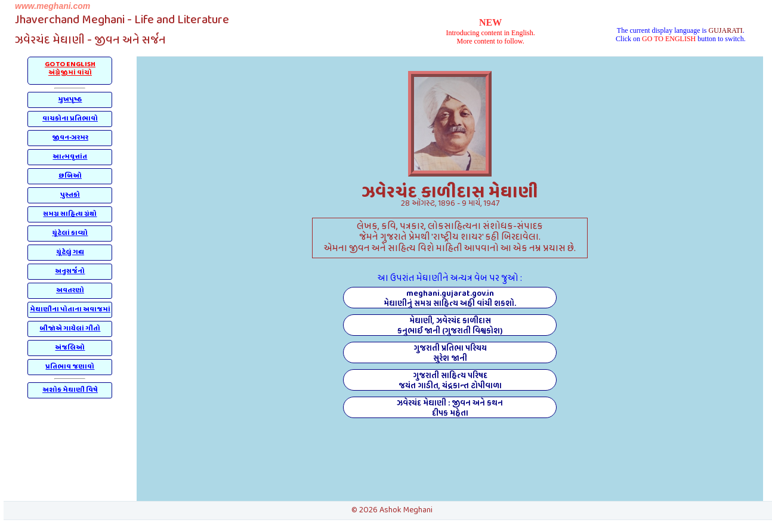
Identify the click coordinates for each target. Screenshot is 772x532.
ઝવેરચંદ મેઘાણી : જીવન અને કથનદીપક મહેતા (450, 407)
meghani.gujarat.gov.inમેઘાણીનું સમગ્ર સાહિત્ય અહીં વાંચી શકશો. (450, 298)
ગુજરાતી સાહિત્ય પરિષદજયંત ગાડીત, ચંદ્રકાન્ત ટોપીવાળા (450, 380)
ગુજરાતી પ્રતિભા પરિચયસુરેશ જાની (450, 352)
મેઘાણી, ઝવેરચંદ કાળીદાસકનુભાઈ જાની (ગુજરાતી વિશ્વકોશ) (450, 325)
